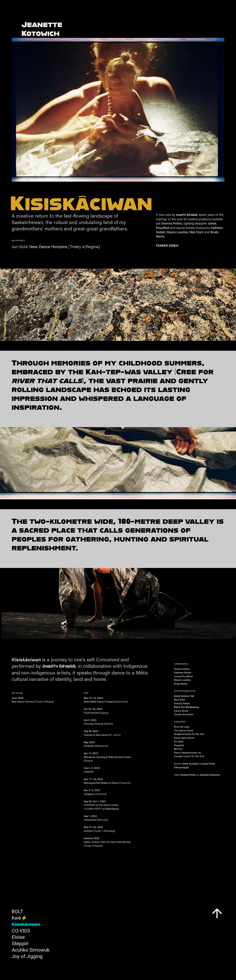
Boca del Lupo (182, 727)
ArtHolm (88, 831)
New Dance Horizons (48, 246)
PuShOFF (89, 772)
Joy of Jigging (27, 956)
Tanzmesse (90, 820)
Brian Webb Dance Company (99, 702)
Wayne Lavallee (177, 232)
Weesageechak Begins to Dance (101, 783)
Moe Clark (197, 232)
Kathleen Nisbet (183, 673)
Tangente (89, 794)
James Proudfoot (183, 676)
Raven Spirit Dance (184, 738)
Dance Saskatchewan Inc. (188, 753)
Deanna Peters (172, 223)
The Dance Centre (109, 805)
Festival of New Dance (96, 735)
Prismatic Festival (93, 724)
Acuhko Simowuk (31, 950)
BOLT (17, 911)
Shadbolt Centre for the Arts (189, 734)
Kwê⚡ (19, 918)
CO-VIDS (21, 931)
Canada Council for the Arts (189, 756)
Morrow (178, 749)
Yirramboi (89, 746)
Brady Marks (181, 684)
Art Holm (179, 742)
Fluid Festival (91, 713)
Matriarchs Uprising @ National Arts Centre (107, 757)
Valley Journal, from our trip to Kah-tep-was (107, 842)
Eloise (18, 937)
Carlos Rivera (181, 711)
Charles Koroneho (184, 714)
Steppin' (20, 943)
